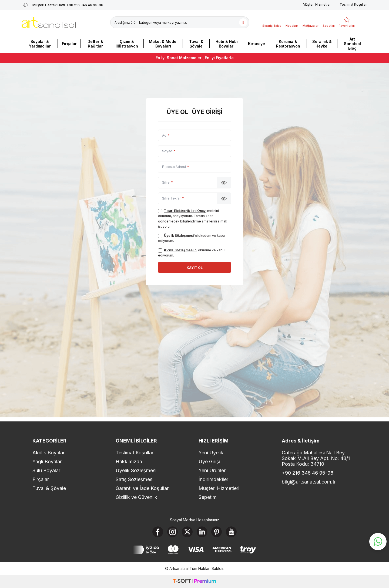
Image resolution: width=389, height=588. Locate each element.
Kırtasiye (256, 44)
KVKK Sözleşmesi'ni (181, 250)
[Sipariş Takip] (272, 22)
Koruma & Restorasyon (288, 44)
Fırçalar (69, 44)
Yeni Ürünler (212, 471)
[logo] (49, 22)
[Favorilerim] (347, 22)
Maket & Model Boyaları (163, 44)
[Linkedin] (202, 532)
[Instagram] (172, 532)
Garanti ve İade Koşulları (143, 489)
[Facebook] (157, 532)
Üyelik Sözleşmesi (136, 471)
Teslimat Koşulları (353, 4)
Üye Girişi (207, 112)
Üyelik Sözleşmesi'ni (181, 236)
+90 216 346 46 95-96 (308, 473)
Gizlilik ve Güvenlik (136, 497)
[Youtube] (232, 532)
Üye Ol (177, 112)
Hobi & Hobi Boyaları (227, 44)
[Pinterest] (217, 532)
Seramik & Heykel (322, 44)
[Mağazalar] (311, 22)
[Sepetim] (329, 22)
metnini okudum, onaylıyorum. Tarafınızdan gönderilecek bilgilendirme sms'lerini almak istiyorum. (193, 219)
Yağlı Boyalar (47, 462)
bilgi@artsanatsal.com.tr (309, 482)
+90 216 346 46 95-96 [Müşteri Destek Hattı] (62, 5)
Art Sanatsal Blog (352, 44)
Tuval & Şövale (196, 44)
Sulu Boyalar (46, 471)
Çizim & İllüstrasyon (127, 44)
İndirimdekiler (213, 480)
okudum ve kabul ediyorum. (192, 238)
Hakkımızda (129, 462)
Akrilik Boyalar (48, 453)
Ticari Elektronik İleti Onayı (185, 211)
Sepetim (208, 497)
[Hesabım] (292, 22)
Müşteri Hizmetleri (317, 4)
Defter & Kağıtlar (95, 44)
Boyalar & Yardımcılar (40, 44)
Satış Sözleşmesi (135, 480)
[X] (187, 532)
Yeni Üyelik (211, 453)
